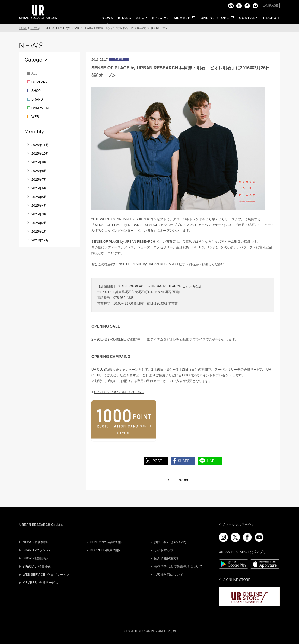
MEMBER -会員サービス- (41, 583)
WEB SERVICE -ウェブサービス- (47, 575)
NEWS (34, 28)
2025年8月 (39, 171)
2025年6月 (39, 188)
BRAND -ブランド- (36, 550)
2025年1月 (39, 232)
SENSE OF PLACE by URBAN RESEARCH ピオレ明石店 (160, 286)
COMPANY (40, 82)
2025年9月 (39, 162)
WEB (35, 117)
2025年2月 (39, 223)
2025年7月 (39, 180)
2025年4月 (39, 206)
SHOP (36, 91)
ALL (34, 73)
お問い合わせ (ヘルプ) (170, 542)
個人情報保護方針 (167, 558)
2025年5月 (39, 197)
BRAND (37, 99)
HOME (23, 28)
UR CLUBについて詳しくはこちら (119, 392)
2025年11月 (40, 145)
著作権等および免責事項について (178, 567)
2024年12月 (40, 240)
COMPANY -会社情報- (106, 542)
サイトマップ (164, 550)
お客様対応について (168, 575)
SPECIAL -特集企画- (37, 567)
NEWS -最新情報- (35, 542)
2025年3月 (39, 214)
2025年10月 (40, 154)
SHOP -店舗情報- (35, 558)
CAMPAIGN (40, 108)
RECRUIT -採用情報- (105, 550)
